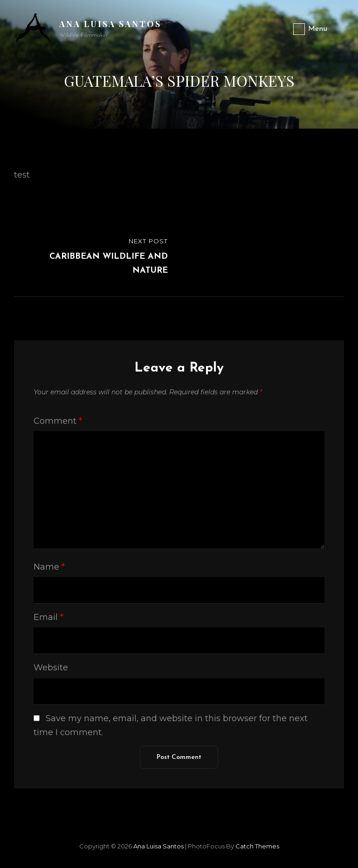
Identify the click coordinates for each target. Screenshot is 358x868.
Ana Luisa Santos (110, 24)
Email (48, 617)
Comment (58, 421)
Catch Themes (257, 846)
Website (51, 668)
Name (49, 567)
